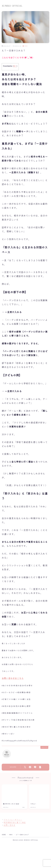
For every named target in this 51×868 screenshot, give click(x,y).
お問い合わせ (10, 825)
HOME (4, 835)
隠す (15, 66)
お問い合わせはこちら (13, 678)
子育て (25, 46)
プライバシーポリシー (13, 820)
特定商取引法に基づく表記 (15, 822)
